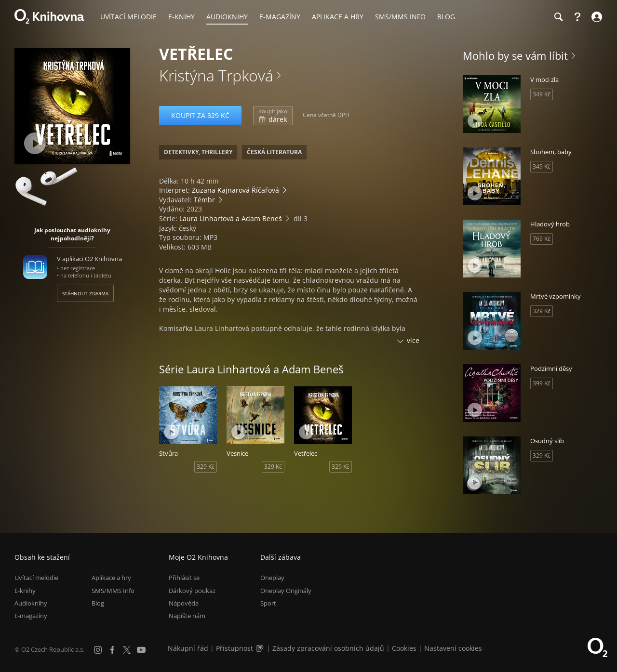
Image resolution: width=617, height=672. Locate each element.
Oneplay (272, 578)
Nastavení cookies (453, 648)
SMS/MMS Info (113, 591)
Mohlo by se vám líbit (515, 55)
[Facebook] (112, 650)
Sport (268, 603)
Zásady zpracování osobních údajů (328, 648)
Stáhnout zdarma (85, 293)
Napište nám (187, 616)
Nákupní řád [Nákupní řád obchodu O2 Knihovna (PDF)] (188, 648)
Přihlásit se (184, 578)
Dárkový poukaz (192, 591)
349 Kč (542, 94)
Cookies (404, 648)
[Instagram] (98, 650)
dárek (273, 116)
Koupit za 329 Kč (200, 115)
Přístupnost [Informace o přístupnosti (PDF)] (235, 648)
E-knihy (25, 591)
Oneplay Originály (286, 591)
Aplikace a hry (111, 578)
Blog (98, 603)
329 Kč (206, 467)
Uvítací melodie (36, 578)
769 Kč (542, 239)
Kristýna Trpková (216, 75)
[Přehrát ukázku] (35, 143)
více (413, 340)
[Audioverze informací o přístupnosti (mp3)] (261, 648)
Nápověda (184, 603)
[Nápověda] (577, 17)
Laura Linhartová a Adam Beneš (231, 218)
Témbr (204, 200)
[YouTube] (141, 650)
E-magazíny (31, 616)
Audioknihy (31, 603)
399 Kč (542, 383)
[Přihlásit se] (596, 17)
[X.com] (127, 650)
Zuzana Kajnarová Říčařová (235, 190)
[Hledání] (558, 17)
